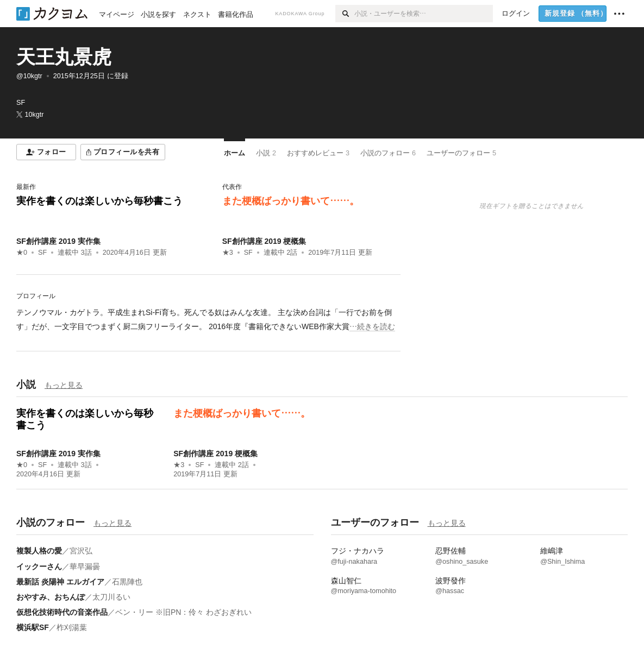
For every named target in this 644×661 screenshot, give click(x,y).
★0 (22, 253)
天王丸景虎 (64, 57)
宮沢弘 (81, 551)
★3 (228, 253)
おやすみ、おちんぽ (51, 597)
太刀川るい (111, 597)
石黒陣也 (127, 582)
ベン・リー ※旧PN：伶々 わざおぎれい (183, 612)
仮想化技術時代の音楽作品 (62, 612)
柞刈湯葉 (72, 627)
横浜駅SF (33, 627)
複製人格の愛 (39, 551)
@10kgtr (29, 76)
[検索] (345, 14)
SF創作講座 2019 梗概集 (264, 241)
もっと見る (64, 385)
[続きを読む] (208, 319)
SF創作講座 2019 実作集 (58, 241)
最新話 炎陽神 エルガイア (60, 582)
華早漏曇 (85, 566)
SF (42, 253)
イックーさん (39, 566)
